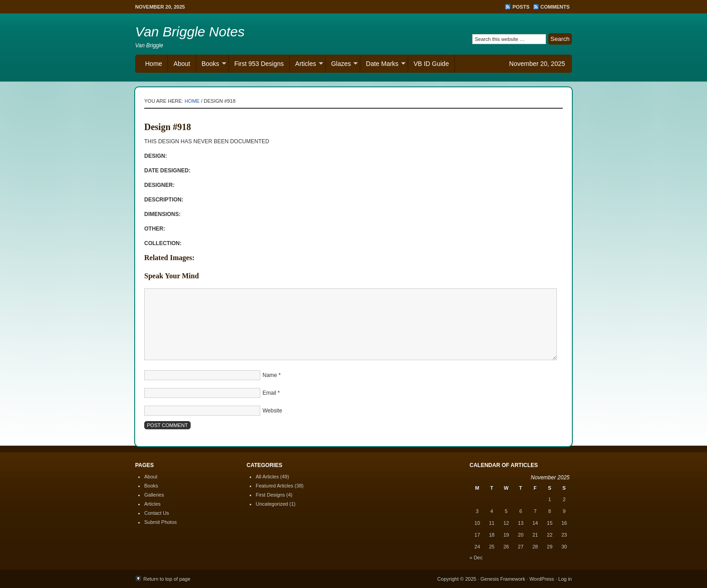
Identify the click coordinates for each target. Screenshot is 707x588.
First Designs (270, 495)
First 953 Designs (259, 64)
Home (154, 64)
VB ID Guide (431, 64)
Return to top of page (167, 579)
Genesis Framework (503, 579)
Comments (555, 7)
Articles (306, 65)
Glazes (342, 65)
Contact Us (157, 513)
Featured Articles (275, 486)
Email (269, 393)
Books (211, 65)
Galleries (154, 495)
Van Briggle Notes (190, 32)
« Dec (476, 558)
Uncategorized (272, 504)
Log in (565, 579)
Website (272, 411)
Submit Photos (161, 522)
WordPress (542, 579)
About (182, 64)
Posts (521, 7)
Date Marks (383, 65)
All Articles (267, 477)
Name (270, 375)
